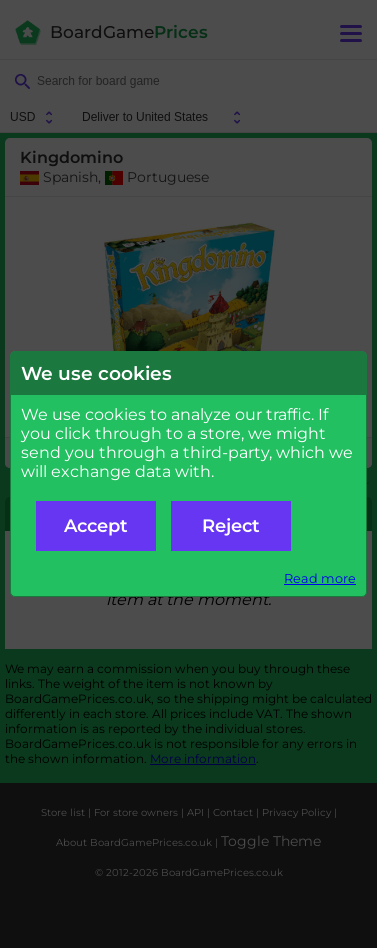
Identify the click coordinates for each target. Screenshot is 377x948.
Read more (320, 578)
